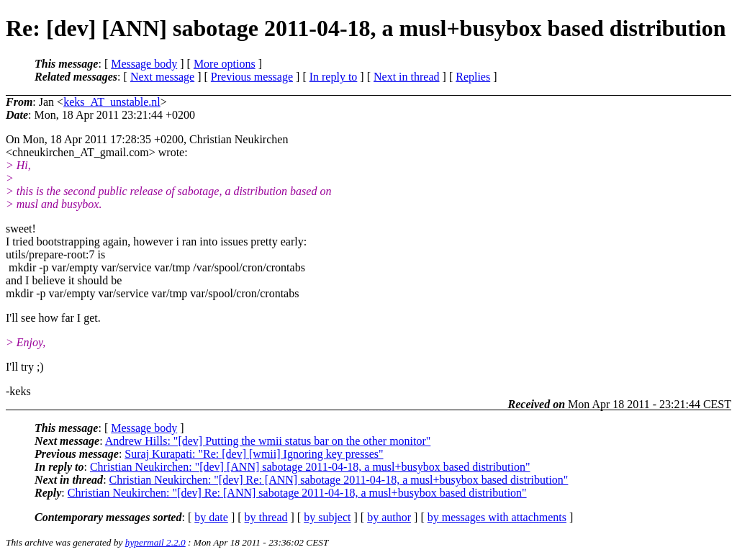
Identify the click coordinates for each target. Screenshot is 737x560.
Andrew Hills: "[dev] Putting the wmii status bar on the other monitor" (268, 441)
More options (225, 64)
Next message (162, 77)
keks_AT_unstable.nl (112, 102)
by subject (327, 517)
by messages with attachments (497, 517)
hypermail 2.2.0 (155, 542)
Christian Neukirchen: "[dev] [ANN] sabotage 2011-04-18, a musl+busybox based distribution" (310, 467)
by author (389, 517)
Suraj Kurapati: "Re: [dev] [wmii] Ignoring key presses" (254, 454)
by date (211, 517)
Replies (473, 77)
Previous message (252, 77)
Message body (144, 64)
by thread (266, 517)
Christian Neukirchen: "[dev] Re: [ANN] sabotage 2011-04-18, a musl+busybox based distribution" (339, 480)
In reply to (334, 77)
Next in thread (407, 77)
